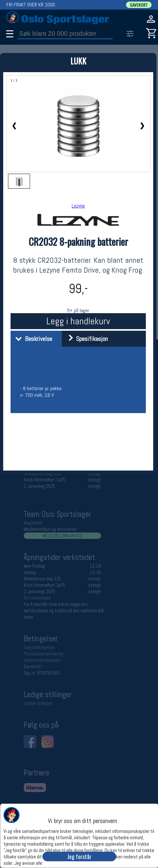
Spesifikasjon (86, 339)
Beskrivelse (32, 339)
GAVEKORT (139, 5)
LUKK (78, 61)
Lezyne (78, 206)
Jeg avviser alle (28, 863)
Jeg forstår (79, 857)
